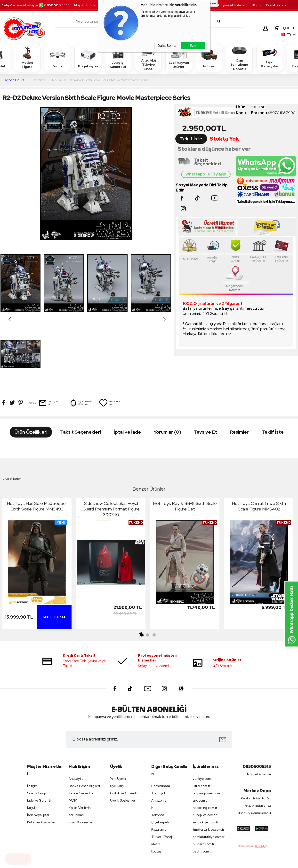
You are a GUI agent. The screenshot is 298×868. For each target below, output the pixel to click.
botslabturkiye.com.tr (209, 780)
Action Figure (27, 58)
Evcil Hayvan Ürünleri (179, 58)
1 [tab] (142, 578)
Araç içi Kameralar (118, 58)
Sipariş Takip (36, 736)
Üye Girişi (117, 729)
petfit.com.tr (202, 794)
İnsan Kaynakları (81, 765)
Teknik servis (276, 5)
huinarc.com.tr (204, 787)
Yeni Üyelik (118, 721)
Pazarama (159, 772)
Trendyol (158, 736)
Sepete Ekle (54, 560)
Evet (193, 46)
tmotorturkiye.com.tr (209, 772)
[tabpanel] (37, 507)
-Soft (124, 862)
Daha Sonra (167, 46)
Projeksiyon (88, 58)
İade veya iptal (38, 758)
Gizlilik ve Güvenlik (124, 736)
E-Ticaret (136, 862)
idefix (156, 787)
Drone (57, 58)
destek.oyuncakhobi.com (228, 5)
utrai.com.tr (201, 729)
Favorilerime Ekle (109, 332)
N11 (153, 750)
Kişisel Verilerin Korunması (80, 754)
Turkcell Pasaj (162, 780)
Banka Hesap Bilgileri (84, 729)
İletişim (32, 729)
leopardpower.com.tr (208, 736)
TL (284, 28)
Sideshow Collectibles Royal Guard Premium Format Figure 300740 (111, 451)
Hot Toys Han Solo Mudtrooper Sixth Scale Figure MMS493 (37, 449)
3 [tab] (154, 578)
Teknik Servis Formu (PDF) (84, 740)
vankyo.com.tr (203, 721)
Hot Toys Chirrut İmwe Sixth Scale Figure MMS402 (259, 449)
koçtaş (156, 794)
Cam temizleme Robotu (239, 58)
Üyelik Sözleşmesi (123, 743)
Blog (257, 5)
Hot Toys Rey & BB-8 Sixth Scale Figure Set (185, 449)
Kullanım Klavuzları (41, 765)
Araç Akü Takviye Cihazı (148, 58)
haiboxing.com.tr (205, 751)
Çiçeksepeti (160, 765)
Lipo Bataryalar (270, 58)
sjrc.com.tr (200, 743)
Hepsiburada (161, 729)
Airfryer (209, 58)
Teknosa (158, 758)
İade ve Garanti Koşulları (39, 747)
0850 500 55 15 (54, 5)
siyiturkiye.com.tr (205, 765)
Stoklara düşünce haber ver (214, 149)
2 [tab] (148, 578)
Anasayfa (76, 721)
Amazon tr (159, 743)
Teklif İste (191, 139)
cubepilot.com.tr (205, 758)
